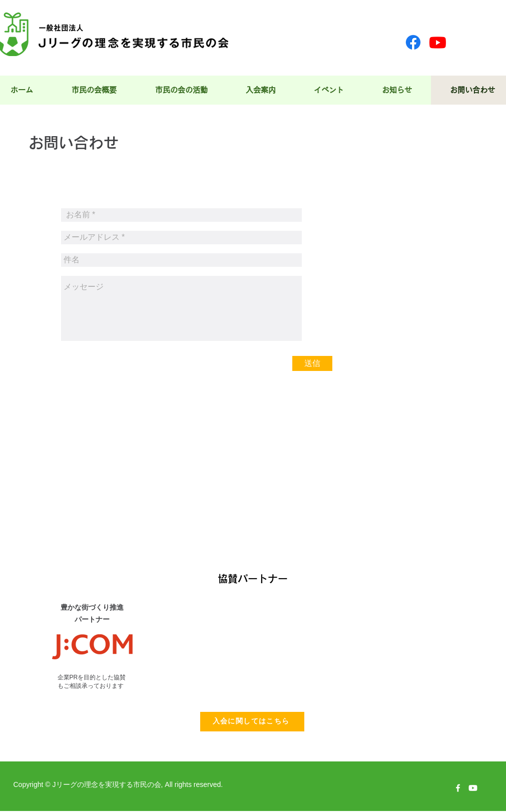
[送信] (312, 363)
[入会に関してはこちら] (252, 722)
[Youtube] (438, 42)
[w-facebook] (458, 788)
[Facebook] (413, 42)
